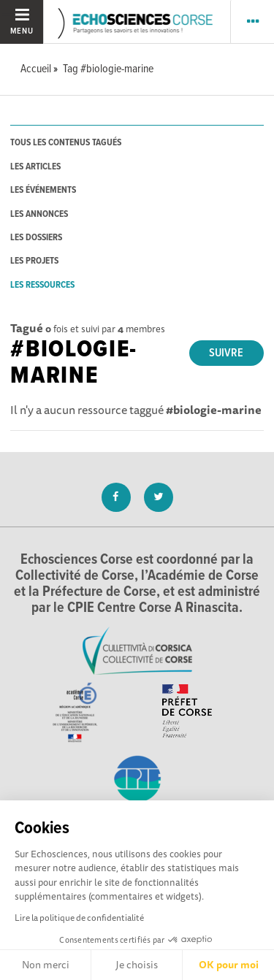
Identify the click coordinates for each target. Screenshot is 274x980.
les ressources (42, 285)
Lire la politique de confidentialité (79, 918)
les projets (34, 261)
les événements (43, 190)
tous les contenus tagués (66, 143)
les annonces (39, 214)
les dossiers (36, 238)
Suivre (226, 353)
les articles (35, 167)
